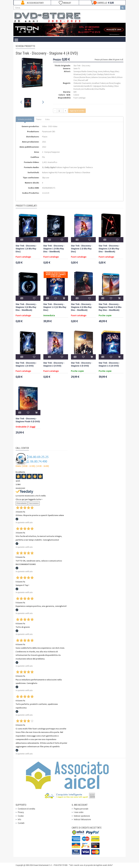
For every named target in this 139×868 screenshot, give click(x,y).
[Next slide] (43, 103)
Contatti (21, 823)
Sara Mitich (112, 77)
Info (19, 819)
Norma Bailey (108, 86)
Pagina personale (81, 809)
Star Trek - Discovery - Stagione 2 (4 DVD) (54, 364)
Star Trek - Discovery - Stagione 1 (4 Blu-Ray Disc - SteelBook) (54, 249)
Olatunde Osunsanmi (82, 83)
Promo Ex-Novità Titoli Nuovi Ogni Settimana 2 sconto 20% (56, 275)
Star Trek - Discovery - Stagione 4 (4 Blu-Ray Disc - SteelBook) (82, 307)
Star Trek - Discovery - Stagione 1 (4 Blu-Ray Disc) (26, 249)
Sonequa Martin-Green (83, 71)
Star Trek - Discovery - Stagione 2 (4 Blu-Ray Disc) (82, 249)
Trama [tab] (39, 119)
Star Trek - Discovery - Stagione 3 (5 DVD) (82, 364)
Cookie (21, 816)
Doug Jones (98, 71)
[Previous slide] (21, 103)
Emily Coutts (87, 74)
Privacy (21, 812)
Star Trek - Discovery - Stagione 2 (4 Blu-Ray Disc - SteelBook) (109, 249)
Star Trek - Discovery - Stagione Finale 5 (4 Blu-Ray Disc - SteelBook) (110, 307)
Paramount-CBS (49, 131)
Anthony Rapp (109, 71)
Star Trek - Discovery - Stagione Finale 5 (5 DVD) (28, 420)
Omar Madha (100, 89)
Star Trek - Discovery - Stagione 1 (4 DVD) (26, 364)
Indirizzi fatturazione (82, 819)
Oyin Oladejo (98, 74)
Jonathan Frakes (98, 83)
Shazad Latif (83, 80)
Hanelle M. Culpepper (92, 86)
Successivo (34, 503)
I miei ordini (79, 812)
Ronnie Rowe (85, 77)
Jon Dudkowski (87, 89)
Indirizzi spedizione (82, 816)
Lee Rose (109, 83)
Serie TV (77, 68)
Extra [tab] (47, 119)
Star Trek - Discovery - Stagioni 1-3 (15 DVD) (109, 364)
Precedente (22, 503)
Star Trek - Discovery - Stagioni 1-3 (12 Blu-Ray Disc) (55, 307)
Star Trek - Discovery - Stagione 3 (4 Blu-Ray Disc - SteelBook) (26, 307)
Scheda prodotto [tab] (25, 119)
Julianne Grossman (99, 77)
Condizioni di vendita (26, 809)
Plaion (45, 137)
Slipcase (46, 178)
